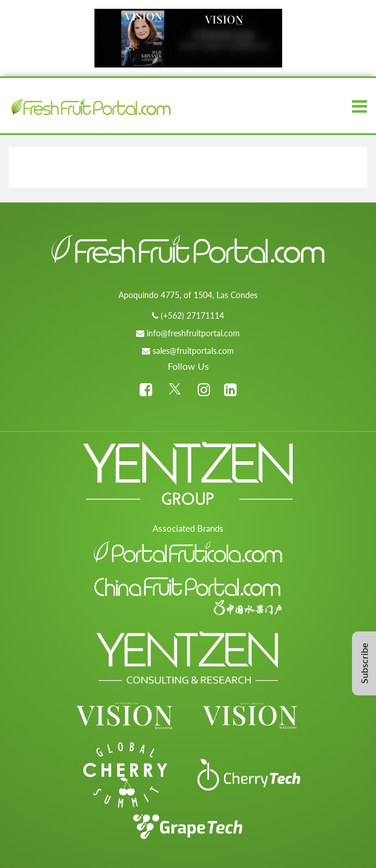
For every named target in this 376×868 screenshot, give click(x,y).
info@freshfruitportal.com (193, 333)
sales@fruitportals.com (193, 351)
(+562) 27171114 (192, 315)
